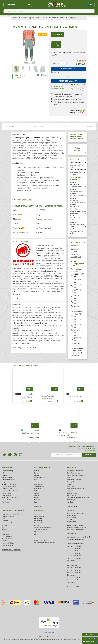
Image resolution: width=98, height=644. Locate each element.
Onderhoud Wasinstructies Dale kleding (76, 218)
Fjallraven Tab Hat (27, 397)
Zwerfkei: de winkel (40, 530)
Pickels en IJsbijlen (8, 543)
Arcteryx (37, 482)
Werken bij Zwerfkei (41, 532)
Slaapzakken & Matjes (9, 486)
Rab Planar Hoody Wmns (31, 433)
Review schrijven (78, 149)
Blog (36, 534)
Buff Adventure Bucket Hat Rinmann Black (68, 434)
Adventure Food (40, 477)
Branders (5, 521)
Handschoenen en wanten (75, 489)
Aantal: (54, 64)
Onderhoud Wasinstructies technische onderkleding (77, 200)
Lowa (36, 473)
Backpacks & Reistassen (75, 471)
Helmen (4, 530)
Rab (36, 502)
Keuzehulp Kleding (75, 163)
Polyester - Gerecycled (44, 219)
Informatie (39, 511)
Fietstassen (71, 486)
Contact (37, 514)
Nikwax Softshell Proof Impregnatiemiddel (48, 397)
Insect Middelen (7, 495)
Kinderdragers (72, 500)
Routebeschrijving (40, 523)
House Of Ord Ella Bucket (75, 396)
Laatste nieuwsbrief (41, 540)
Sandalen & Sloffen (8, 480)
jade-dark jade (57, 34)
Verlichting (5, 502)
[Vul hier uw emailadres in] (67, 455)
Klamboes (70, 502)
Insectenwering (72, 493)
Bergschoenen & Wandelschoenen (13, 514)
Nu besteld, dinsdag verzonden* (69, 94)
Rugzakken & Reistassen (10, 491)
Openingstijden (39, 516)
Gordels (4, 525)
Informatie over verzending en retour (74, 84)
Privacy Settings (49, 632)
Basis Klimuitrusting (73, 473)
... (32, 18)
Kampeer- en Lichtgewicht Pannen (78, 498)
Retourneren (38, 518)
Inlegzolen (70, 491)
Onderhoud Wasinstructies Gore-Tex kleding (77, 224)
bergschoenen (18, 276)
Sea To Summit (39, 486)
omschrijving (9, 126)
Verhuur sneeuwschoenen (43, 527)
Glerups (37, 475)
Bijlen (69, 477)
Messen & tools (7, 536)
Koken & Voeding (7, 471)
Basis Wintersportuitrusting (76, 475)
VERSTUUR (89, 455)
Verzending (38, 521)
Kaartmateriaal (72, 495)
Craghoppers (39, 484)
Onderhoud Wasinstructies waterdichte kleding (76, 185)
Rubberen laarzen (7, 545)
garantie (90, 126)
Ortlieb (36, 493)
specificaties (39, 126)
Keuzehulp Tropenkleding (77, 170)
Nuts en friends (7, 539)
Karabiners (5, 532)
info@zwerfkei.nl (76, 353)
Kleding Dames (26, 200)
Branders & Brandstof (74, 480)
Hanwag (37, 498)
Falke (36, 491)
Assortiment (18, 5)
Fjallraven (37, 489)
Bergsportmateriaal (8, 516)
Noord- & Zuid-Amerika (9, 484)
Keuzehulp (72, 467)
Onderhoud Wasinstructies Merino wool (77, 231)
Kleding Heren (6, 493)
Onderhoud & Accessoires (10, 498)
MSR (36, 480)
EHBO (69, 484)
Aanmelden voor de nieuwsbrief (45, 542)
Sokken (4, 473)
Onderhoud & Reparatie (13, 511)
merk (65, 126)
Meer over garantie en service (24, 348)
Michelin (37, 500)
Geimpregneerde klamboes (10, 523)
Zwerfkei (37, 495)
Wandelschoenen (7, 477)
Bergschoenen (6, 482)
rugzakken (40, 276)
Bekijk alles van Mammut (20, 76)
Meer (15, 298)
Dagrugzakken (72, 482)
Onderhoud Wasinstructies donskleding (74, 207)
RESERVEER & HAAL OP (68, 81)
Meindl (36, 471)
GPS (3, 527)
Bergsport (5, 475)
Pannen (4, 541)
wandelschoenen (55, 274)
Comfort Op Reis (7, 489)
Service (37, 525)
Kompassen (6, 534)
